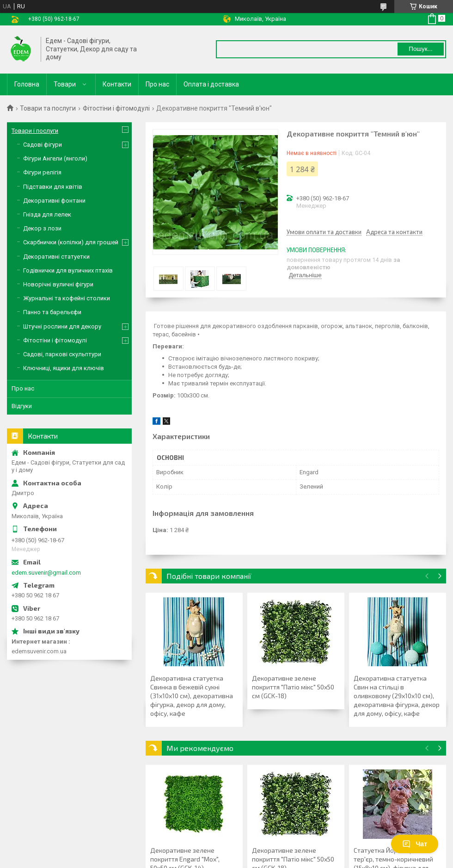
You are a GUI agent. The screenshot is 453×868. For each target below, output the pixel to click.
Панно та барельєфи (52, 312)
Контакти (117, 84)
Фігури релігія (42, 172)
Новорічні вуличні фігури (58, 284)
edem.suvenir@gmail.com (46, 573)
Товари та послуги (48, 108)
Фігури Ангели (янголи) (55, 158)
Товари (65, 84)
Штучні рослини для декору (62, 326)
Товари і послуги (35, 131)
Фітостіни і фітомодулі (116, 108)
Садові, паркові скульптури (62, 354)
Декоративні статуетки (56, 257)
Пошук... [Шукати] (420, 49)
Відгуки (22, 406)
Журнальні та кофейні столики (67, 298)
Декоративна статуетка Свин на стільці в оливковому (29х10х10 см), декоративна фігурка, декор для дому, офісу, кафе (397, 696)
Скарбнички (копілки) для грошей (71, 242)
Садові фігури (43, 145)
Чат (415, 844)
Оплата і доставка (211, 84)
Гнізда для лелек (47, 214)
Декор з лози (42, 228)
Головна (27, 84)
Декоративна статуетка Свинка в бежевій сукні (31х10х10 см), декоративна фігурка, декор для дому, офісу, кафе (192, 696)
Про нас (157, 84)
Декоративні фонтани (54, 201)
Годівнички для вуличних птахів (68, 270)
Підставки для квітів (53, 187)
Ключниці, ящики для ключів (64, 368)
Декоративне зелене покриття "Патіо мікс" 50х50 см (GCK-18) (293, 687)
